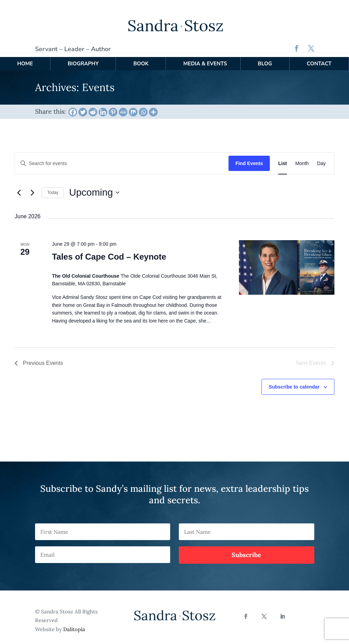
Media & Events (205, 58)
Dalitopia (74, 624)
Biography (83, 58)
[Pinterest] (113, 107)
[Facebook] (73, 107)
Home (25, 58)
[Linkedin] (103, 107)
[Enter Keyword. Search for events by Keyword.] (122, 158)
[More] (153, 107)
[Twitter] (83, 107)
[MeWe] (123, 107)
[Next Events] (32, 188)
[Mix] (133, 107)
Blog (265, 58)
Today (53, 188)
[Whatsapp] (143, 107)
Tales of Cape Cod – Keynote (109, 251)
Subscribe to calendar (294, 382)
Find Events (249, 158)
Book (141, 58)
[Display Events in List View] (282, 158)
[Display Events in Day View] (321, 158)
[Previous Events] (19, 188)
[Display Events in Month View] (302, 158)
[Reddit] (93, 107)
